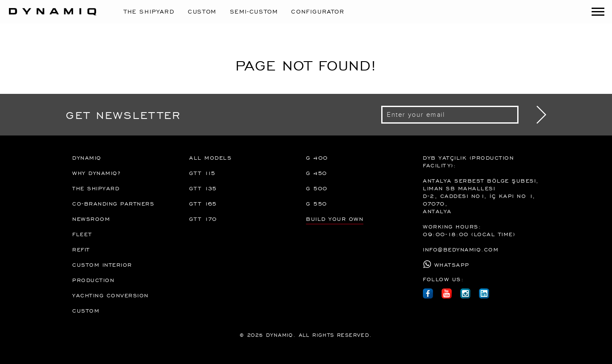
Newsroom (91, 219)
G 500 (317, 188)
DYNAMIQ (87, 158)
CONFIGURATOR (318, 11)
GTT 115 (203, 173)
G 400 (317, 158)
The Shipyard (149, 11)
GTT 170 (203, 219)
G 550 (317, 203)
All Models (210, 158)
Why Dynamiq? (96, 173)
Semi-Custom (254, 11)
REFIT (81, 249)
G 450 (317, 173)
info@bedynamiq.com (461, 249)
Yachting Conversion (110, 295)
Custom (202, 11)
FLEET (82, 234)
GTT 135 (203, 188)
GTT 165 (203, 203)
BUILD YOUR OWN (335, 219)
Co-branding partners (113, 203)
